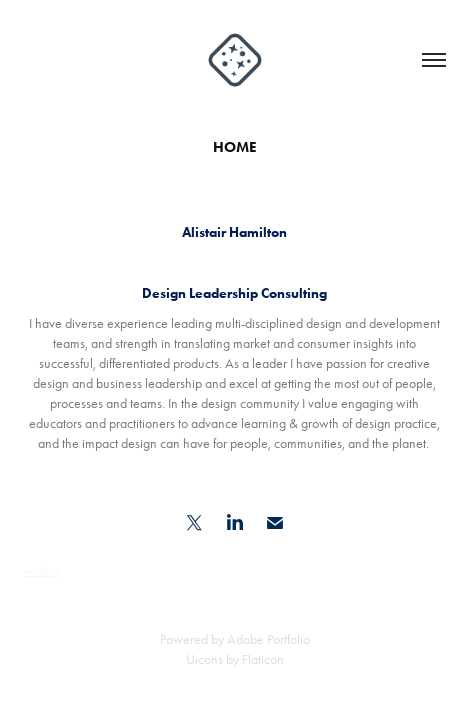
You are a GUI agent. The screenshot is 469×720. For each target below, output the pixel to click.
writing (41, 570)
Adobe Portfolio (268, 639)
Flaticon (263, 659)
